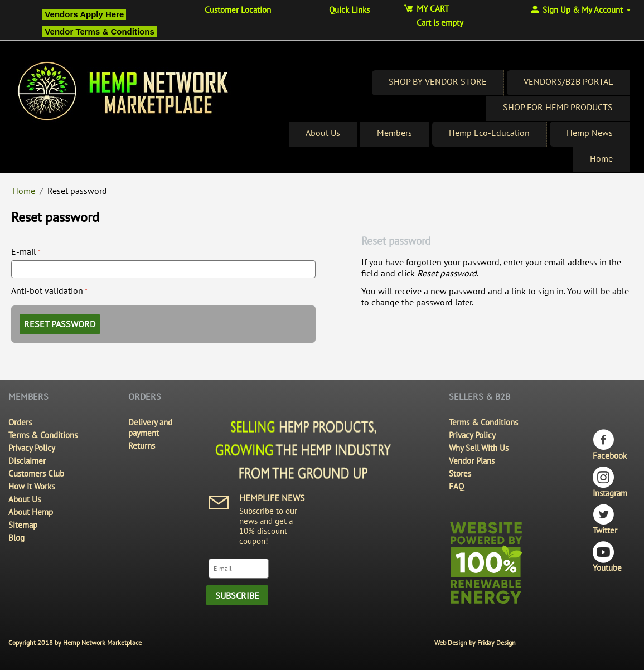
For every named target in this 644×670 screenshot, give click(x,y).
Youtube (607, 557)
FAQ (456, 486)
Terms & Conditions (43, 435)
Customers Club (36, 474)
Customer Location (238, 10)
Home (601, 158)
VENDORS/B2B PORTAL (568, 81)
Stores (460, 474)
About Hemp (31, 512)
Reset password (60, 324)
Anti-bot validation (47, 290)
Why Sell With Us (479, 448)
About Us (323, 133)
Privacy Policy (32, 448)
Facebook (610, 445)
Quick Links (349, 10)
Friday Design (497, 642)
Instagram (610, 482)
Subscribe (237, 595)
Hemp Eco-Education (489, 133)
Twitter (605, 520)
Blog (16, 538)
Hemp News (590, 133)
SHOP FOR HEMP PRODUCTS (558, 107)
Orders (20, 422)
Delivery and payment (150, 428)
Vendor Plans (472, 461)
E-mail (24, 251)
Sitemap (23, 525)
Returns (142, 446)
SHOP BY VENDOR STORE (438, 81)
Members (394, 133)
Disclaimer (27, 461)
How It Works (32, 486)
